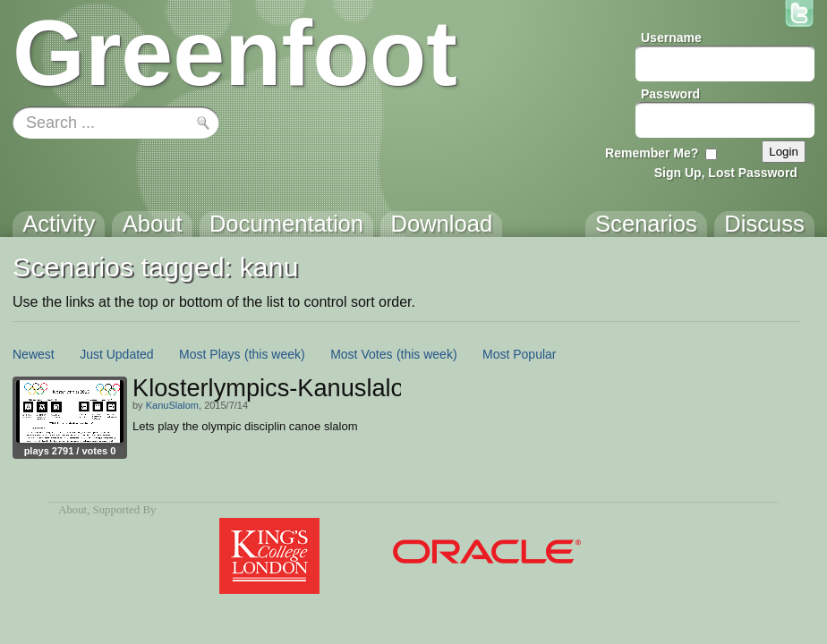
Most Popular (519, 354)
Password (670, 94)
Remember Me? (652, 153)
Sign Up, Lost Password (726, 173)
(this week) (275, 354)
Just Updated (117, 354)
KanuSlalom (172, 405)
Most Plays (209, 354)
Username (671, 38)
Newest (34, 354)
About (72, 510)
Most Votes (361, 354)
